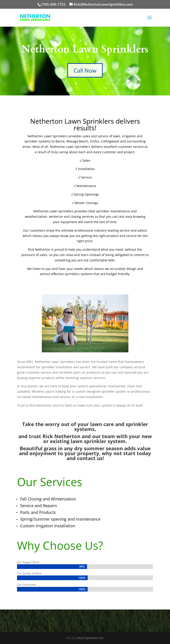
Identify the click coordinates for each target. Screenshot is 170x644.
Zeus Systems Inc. (90, 638)
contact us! (90, 458)
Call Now (85, 70)
